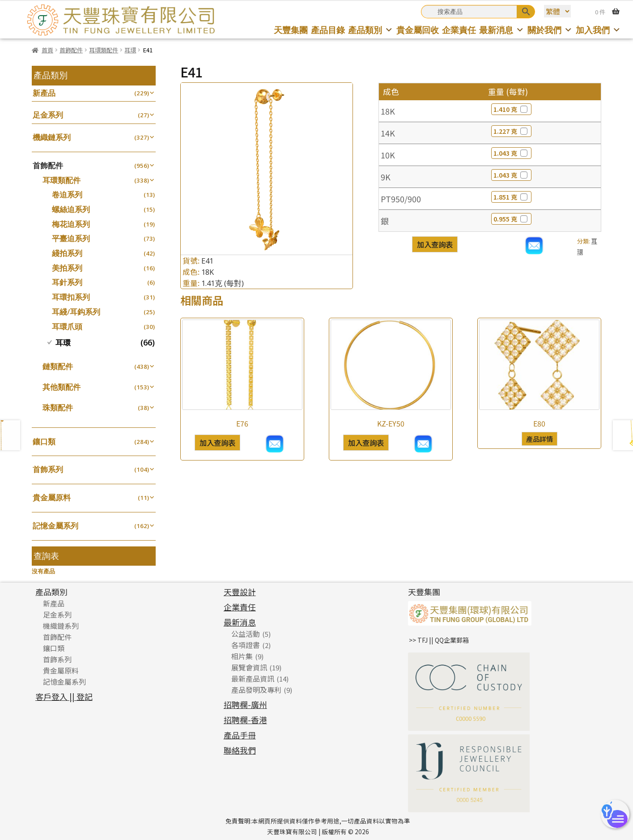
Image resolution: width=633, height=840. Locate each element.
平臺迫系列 (71, 238)
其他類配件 (62, 387)
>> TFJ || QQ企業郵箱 (439, 640)
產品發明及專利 (256, 690)
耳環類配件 (104, 50)
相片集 (242, 656)
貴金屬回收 (418, 30)
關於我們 (550, 30)
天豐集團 (291, 30)
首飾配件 (71, 50)
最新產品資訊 (253, 678)
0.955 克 (511, 219)
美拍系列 (67, 268)
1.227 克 (511, 131)
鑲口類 (44, 441)
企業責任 (459, 30)
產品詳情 (540, 439)
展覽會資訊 (249, 667)
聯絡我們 (240, 750)
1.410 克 (511, 109)
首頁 (47, 50)
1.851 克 (511, 197)
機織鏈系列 (52, 137)
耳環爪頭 (67, 326)
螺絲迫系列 (71, 209)
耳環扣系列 (71, 297)
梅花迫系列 (71, 224)
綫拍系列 (67, 253)
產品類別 (371, 30)
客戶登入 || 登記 (64, 696)
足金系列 (48, 115)
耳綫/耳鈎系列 (76, 312)
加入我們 (598, 30)
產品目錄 (328, 30)
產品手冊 (240, 735)
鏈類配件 (58, 366)
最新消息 (502, 30)
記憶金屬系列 (55, 526)
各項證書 (246, 645)
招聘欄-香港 (245, 720)
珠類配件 (58, 407)
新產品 (44, 93)
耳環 (130, 50)
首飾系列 (48, 469)
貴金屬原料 (52, 497)
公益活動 (246, 634)
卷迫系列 (67, 194)
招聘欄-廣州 (245, 704)
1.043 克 (511, 153)
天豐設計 (240, 592)
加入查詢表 (435, 244)
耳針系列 (67, 282)
